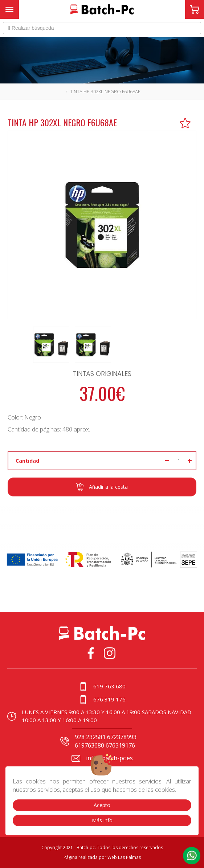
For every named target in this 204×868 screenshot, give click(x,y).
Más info (102, 820)
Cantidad (27, 461)
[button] (192, 856)
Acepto (102, 805)
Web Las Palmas (124, 857)
